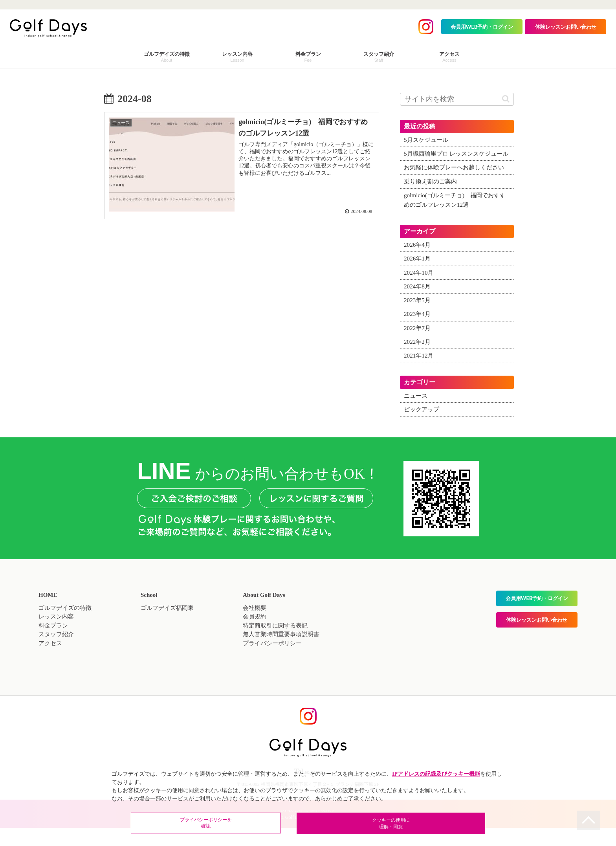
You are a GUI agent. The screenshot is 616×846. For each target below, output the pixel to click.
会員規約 (255, 636)
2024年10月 (420, 292)
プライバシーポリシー (272, 662)
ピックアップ (423, 429)
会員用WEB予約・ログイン (482, 27)
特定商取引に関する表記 (275, 644)
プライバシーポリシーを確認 (257, 824)
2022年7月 (418, 347)
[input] (457, 99)
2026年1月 (418, 278)
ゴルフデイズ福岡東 (167, 627)
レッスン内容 (56, 636)
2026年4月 (418, 264)
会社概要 (255, 627)
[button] (506, 99)
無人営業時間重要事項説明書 (281, 653)
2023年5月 (418, 319)
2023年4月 (418, 333)
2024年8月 (418, 305)
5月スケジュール (427, 140)
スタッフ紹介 (56, 653)
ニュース (416, 415)
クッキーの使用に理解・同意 (359, 824)
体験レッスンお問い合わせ (566, 27)
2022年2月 (418, 361)
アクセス (50, 662)
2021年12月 (420, 375)
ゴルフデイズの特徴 (65, 627)
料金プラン (53, 644)
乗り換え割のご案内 (432, 200)
